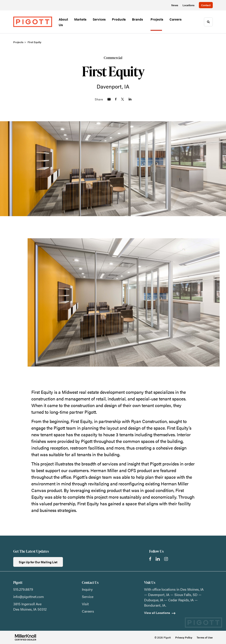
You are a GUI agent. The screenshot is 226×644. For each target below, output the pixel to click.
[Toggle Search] (208, 22)
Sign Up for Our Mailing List (38, 562)
